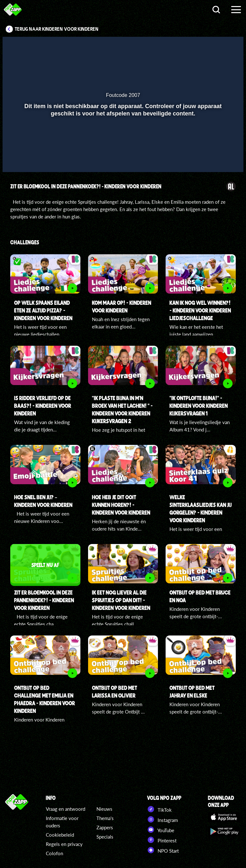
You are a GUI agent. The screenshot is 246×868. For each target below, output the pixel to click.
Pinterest (162, 840)
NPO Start (163, 850)
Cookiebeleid (60, 835)
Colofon (54, 853)
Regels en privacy (64, 844)
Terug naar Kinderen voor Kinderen (57, 29)
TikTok (159, 809)
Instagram (162, 819)
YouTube (161, 830)
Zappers (105, 827)
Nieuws (104, 809)
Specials (105, 837)
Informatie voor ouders (62, 822)
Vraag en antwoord (66, 809)
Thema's (105, 818)
